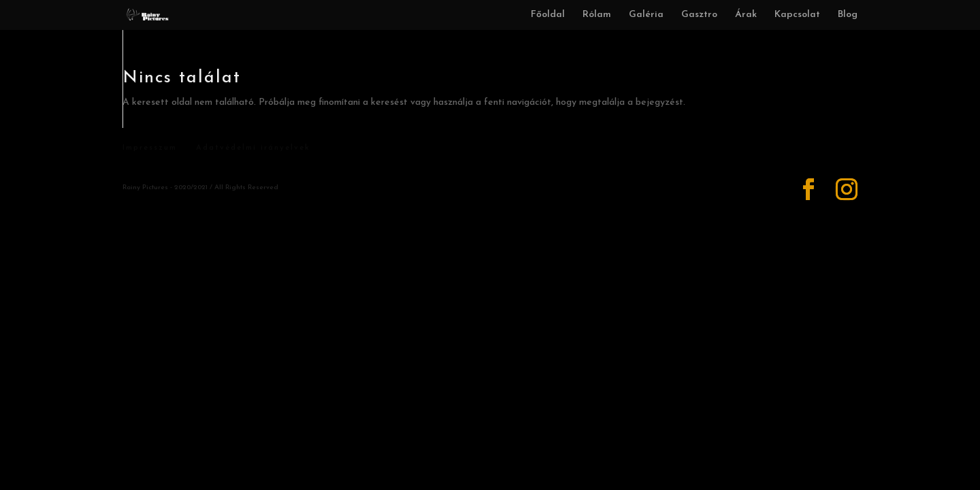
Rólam (597, 15)
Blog (848, 15)
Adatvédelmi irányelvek (253, 148)
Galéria (646, 15)
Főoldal (548, 15)
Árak (746, 15)
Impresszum (150, 148)
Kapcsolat (797, 15)
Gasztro (699, 15)
